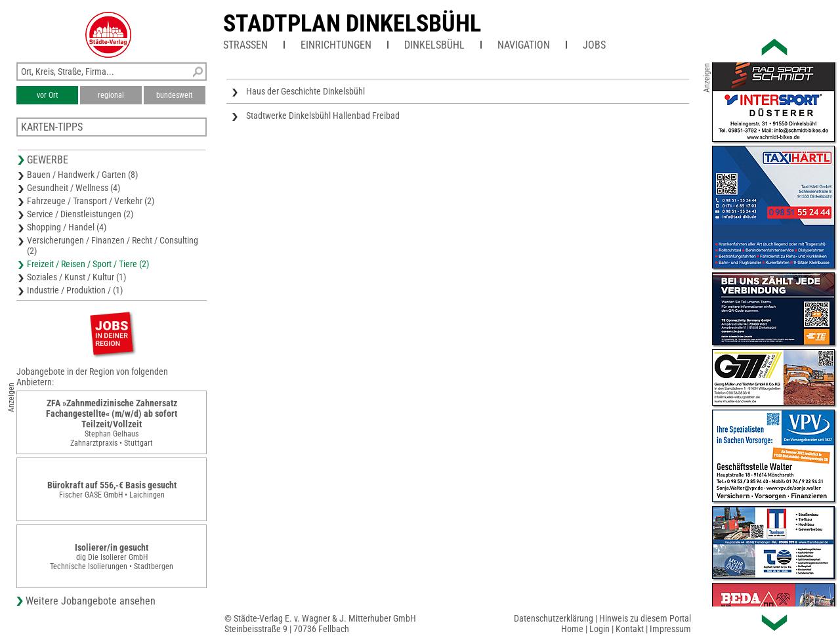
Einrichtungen (336, 45)
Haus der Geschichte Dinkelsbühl (305, 91)
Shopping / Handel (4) (67, 227)
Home (572, 629)
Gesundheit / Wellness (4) (73, 188)
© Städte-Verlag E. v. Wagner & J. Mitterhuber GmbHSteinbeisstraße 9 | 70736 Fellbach (320, 624)
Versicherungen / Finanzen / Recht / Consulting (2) (113, 245)
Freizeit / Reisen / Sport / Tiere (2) (88, 264)
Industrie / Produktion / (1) (75, 290)
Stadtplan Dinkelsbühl (352, 24)
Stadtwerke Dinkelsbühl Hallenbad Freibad (323, 116)
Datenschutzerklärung (554, 618)
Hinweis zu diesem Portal (645, 618)
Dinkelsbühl (434, 45)
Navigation (524, 45)
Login (599, 629)
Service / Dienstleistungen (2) (80, 214)
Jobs (594, 45)
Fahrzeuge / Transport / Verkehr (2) (91, 201)
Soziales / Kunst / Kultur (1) (76, 277)
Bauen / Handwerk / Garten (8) (82, 175)
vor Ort (48, 95)
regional (111, 95)
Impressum (670, 629)
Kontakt (630, 629)
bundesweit (175, 95)
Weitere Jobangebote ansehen (91, 601)
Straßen (245, 45)
